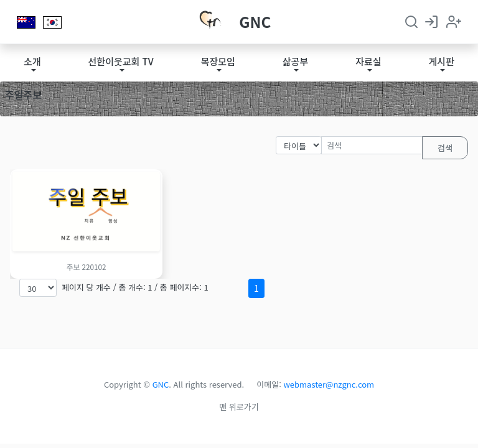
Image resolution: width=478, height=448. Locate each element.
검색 (445, 148)
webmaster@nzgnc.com (329, 384)
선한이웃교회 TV (121, 61)
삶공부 (295, 61)
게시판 (442, 61)
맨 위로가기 (239, 407)
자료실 (368, 61)
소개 (32, 61)
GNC (255, 21)
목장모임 (218, 61)
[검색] (372, 146)
